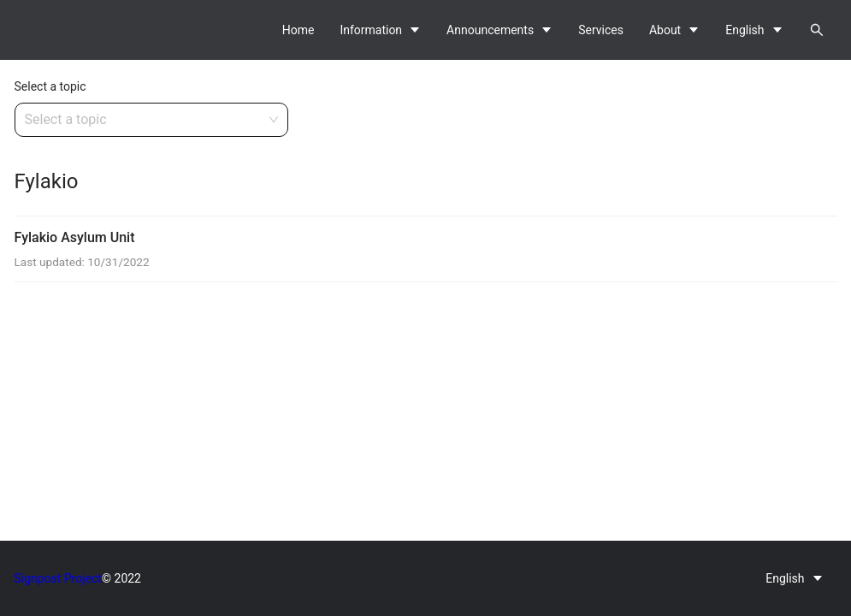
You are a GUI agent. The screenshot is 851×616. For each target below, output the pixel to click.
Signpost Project (59, 578)
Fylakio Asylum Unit (75, 237)
